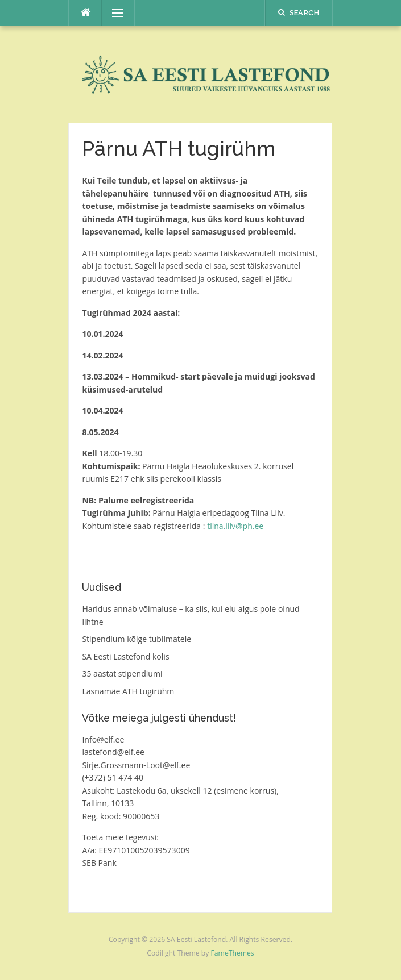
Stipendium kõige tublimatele (137, 639)
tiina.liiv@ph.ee (235, 526)
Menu (113, 13)
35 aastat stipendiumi (122, 674)
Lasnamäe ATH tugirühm (128, 691)
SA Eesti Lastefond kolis (125, 656)
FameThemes (233, 953)
